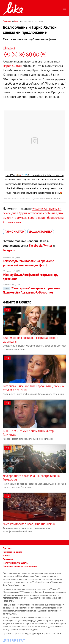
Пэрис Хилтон (12, 66)
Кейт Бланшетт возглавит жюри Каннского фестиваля (31, 340)
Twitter (48, 246)
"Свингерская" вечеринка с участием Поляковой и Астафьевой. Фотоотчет (32, 290)
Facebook (35, 246)
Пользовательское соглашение (20, 566)
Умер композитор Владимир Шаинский (29, 524)
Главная (7, 21)
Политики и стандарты (15, 563)
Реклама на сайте (12, 552)
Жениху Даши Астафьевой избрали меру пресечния (30, 277)
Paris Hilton (25, 199)
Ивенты (7, 555)
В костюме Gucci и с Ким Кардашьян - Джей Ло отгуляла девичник (33, 388)
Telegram (9, 250)
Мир (17, 21)
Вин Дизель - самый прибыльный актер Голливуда (28, 433)
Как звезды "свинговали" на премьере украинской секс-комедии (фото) (29, 263)
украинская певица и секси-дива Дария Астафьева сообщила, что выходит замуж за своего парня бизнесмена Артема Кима (33, 215)
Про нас (7, 548)
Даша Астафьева (41, 232)
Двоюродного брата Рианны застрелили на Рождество (31, 478)
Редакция (8, 559)
